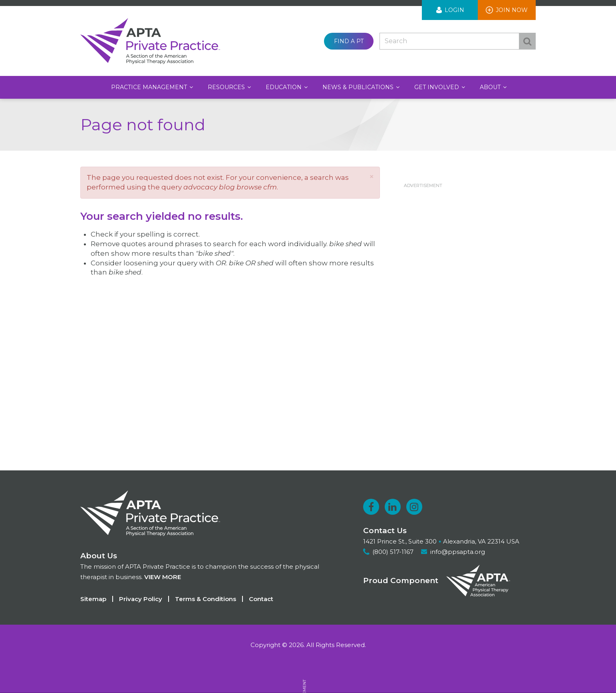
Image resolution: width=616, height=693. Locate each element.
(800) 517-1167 (393, 552)
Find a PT (349, 41)
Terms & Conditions (206, 599)
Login (454, 10)
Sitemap (93, 599)
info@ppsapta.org (458, 552)
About (491, 87)
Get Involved (437, 87)
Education (284, 87)
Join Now (512, 10)
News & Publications (359, 87)
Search (527, 41)
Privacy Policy (141, 599)
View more (163, 577)
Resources (227, 87)
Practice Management (150, 87)
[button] (372, 176)
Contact (261, 599)
